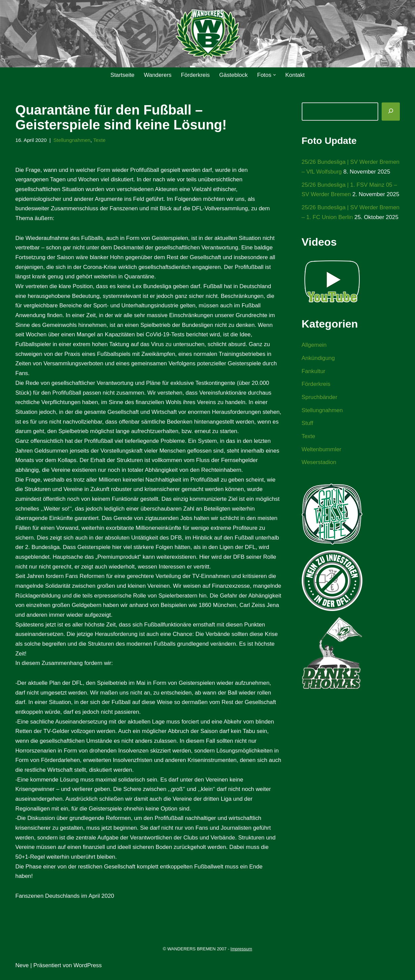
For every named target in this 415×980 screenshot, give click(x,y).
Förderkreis (195, 75)
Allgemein (314, 375)
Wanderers (158, 75)
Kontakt (295, 75)
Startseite (122, 75)
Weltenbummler (322, 479)
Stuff (308, 453)
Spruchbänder (320, 427)
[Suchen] (391, 112)
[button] (275, 75)
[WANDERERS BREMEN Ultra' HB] (208, 34)
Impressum (241, 954)
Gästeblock (233, 75)
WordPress (88, 971)
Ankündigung (318, 388)
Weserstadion (319, 493)
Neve (22, 971)
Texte (100, 140)
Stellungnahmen (72, 140)
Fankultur (314, 401)
